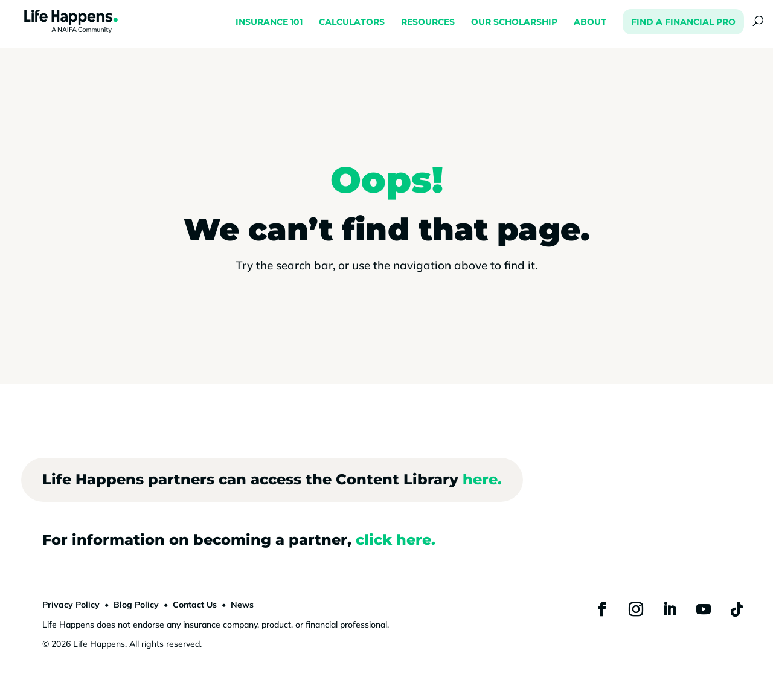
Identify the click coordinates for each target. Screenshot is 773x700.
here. (482, 479)
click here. (396, 540)
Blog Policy (136, 605)
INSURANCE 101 (269, 22)
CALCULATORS (352, 22)
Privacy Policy (71, 605)
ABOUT (590, 22)
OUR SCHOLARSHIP (514, 22)
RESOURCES (428, 22)
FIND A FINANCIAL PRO (683, 22)
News (242, 605)
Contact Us (195, 605)
